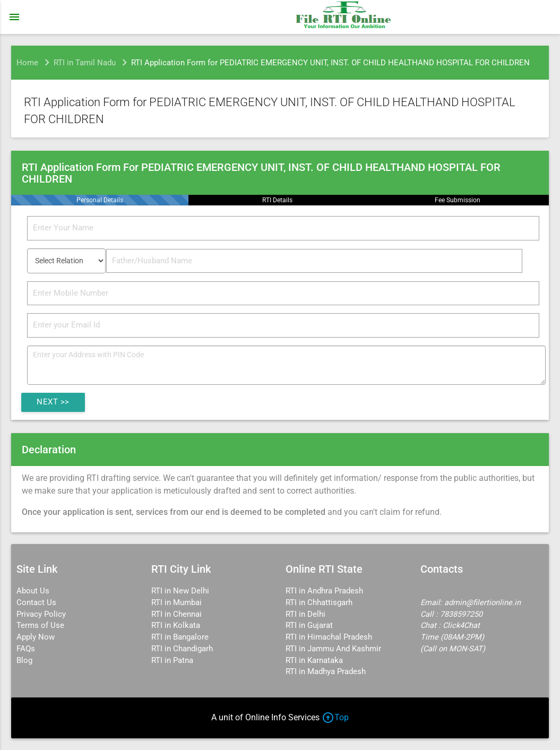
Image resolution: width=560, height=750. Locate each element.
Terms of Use (40, 626)
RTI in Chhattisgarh (319, 603)
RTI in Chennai (176, 614)
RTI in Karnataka (314, 661)
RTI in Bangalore (180, 637)
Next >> (53, 402)
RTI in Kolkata (176, 626)
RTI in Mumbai (176, 603)
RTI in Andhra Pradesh (324, 591)
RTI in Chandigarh (182, 649)
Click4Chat (461, 626)
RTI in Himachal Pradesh (329, 637)
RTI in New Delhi (180, 591)
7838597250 (461, 614)
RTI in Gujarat (309, 626)
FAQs (26, 649)
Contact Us (36, 603)
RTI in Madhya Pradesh (326, 672)
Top (335, 717)
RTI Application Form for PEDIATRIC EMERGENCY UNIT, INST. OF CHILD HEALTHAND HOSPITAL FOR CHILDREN (330, 63)
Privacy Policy (41, 614)
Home (27, 63)
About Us (33, 591)
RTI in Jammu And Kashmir (333, 649)
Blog (24, 661)
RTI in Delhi (305, 614)
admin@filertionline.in (483, 603)
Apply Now (36, 637)
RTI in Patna (172, 661)
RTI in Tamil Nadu (85, 63)
